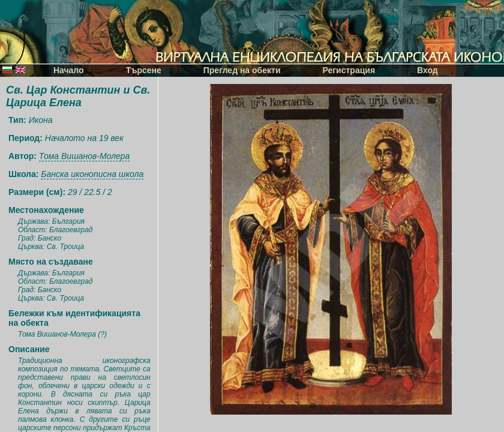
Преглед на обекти (242, 70)
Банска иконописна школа (92, 174)
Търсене (144, 70)
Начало (69, 70)
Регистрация (349, 70)
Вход (427, 70)
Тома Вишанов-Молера (85, 156)
